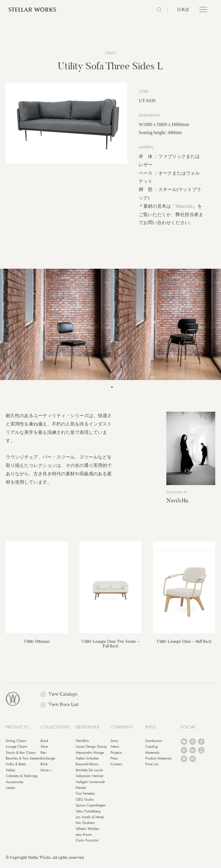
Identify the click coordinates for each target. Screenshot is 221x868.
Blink (44, 768)
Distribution (154, 745)
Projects (116, 756)
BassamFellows (87, 768)
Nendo (81, 792)
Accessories (15, 786)
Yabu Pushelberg (88, 815)
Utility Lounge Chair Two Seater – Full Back (111, 647)
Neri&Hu (177, 504)
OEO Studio (85, 803)
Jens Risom (84, 839)
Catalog (152, 751)
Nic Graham (85, 827)
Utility (110, 53)
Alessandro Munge (90, 756)
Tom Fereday (85, 798)
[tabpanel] (110, 328)
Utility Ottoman (37, 645)
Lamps (11, 792)
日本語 (183, 9)
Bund (44, 745)
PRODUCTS (17, 731)
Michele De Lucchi (89, 774)
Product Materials (159, 762)
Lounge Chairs (17, 751)
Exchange (48, 762)
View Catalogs (59, 698)
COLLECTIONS (55, 731)
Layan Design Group (91, 751)
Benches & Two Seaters (23, 762)
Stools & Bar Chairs (21, 756)
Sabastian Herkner (90, 780)
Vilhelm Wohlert (87, 833)
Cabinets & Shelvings (22, 780)
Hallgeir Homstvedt (90, 786)
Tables (11, 774)
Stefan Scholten (87, 762)
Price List (152, 768)
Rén (43, 756)
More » (46, 774)
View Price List (60, 708)
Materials (184, 210)
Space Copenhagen (91, 809)
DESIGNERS (87, 731)
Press (114, 762)
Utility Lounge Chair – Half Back (184, 645)
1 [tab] (112, 391)
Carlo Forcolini (87, 844)
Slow (44, 751)
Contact (116, 768)
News (115, 751)
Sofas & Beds (16, 768)
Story (114, 745)
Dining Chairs (16, 745)
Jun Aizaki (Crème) (90, 821)
